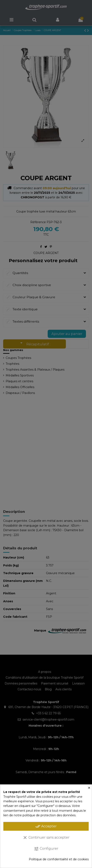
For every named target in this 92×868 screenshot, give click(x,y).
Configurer (46, 849)
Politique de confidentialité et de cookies (59, 859)
